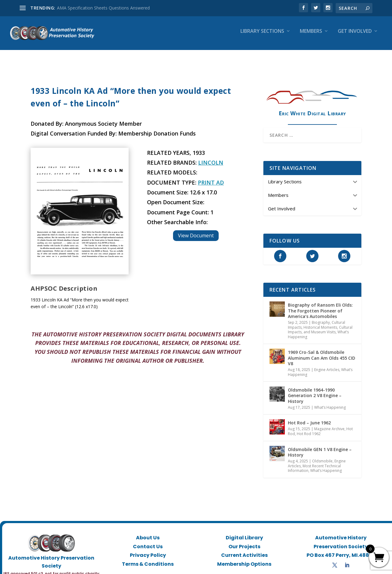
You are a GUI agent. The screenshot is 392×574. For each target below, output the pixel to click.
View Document (196, 230)
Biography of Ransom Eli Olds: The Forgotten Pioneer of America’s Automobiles (320, 305)
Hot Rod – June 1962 (309, 417)
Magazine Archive (329, 423)
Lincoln (211, 157)
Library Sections (262, 36)
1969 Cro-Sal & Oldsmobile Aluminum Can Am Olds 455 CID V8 (322, 352)
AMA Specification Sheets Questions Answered (103, 8)
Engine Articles (327, 364)
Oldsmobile (322, 455)
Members (311, 36)
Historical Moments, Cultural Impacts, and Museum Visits (320, 324)
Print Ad (211, 177)
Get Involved (355, 36)
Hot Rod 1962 (309, 428)
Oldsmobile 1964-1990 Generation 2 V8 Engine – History (315, 390)
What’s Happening (330, 402)
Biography (321, 317)
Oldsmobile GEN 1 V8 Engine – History (320, 447)
